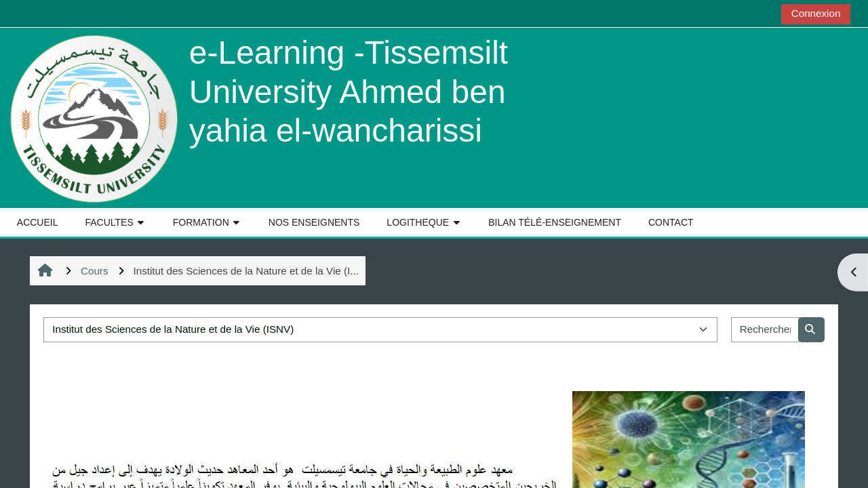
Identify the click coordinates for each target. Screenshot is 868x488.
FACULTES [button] (109, 222)
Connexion (816, 13)
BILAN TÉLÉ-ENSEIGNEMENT (555, 222)
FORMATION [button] (201, 222)
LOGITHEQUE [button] (418, 222)
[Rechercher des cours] (765, 330)
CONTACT (671, 222)
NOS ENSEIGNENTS (314, 222)
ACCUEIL (38, 222)
